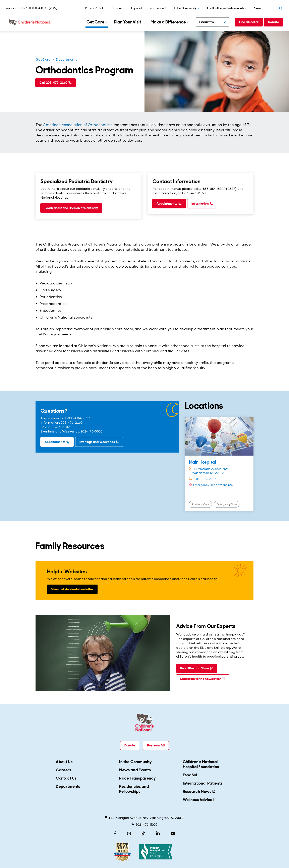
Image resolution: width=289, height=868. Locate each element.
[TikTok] (143, 833)
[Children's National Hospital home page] (30, 22)
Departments (67, 59)
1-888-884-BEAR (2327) (42, 8)
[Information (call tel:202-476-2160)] (202, 204)
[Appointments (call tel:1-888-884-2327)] (169, 204)
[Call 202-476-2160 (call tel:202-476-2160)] (55, 83)
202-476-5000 (144, 824)
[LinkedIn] (158, 833)
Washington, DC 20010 (208, 473)
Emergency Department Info (213, 485)
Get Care (43, 59)
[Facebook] (115, 833)
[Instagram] (129, 833)
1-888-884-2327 (205, 479)
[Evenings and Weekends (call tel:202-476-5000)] (99, 442)
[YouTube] (173, 833)
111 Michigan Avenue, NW (210, 469)
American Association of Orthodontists (78, 125)
